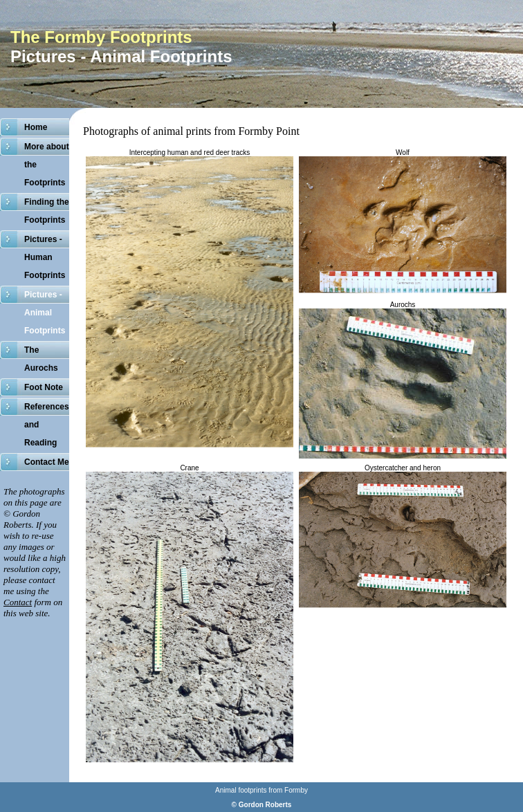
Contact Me (47, 462)
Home (36, 127)
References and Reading (47, 425)
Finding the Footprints (47, 211)
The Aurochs (41, 359)
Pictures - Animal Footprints (45, 313)
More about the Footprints (47, 165)
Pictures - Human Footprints (45, 257)
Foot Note (44, 387)
